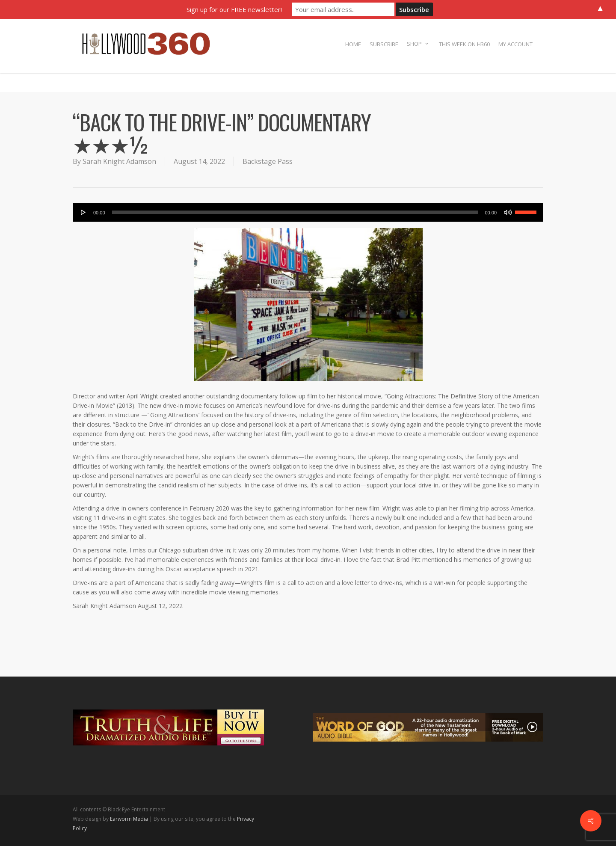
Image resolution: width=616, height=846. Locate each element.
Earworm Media (130, 819)
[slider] (295, 212)
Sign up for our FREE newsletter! (234, 9)
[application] (308, 212)
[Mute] (508, 212)
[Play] (83, 212)
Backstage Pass (268, 161)
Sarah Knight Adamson (119, 161)
